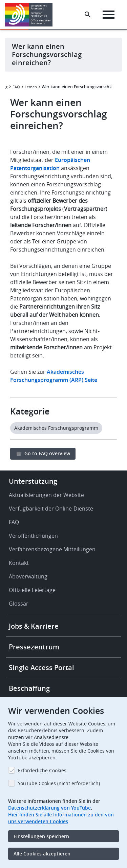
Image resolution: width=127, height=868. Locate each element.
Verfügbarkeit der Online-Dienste (51, 509)
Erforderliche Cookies (42, 770)
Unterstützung (33, 481)
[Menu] (109, 15)
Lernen (31, 87)
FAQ (16, 87)
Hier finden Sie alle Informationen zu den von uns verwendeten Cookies (61, 818)
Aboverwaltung (28, 576)
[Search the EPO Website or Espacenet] (88, 15)
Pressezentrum (34, 647)
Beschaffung (29, 688)
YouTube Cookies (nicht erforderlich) (59, 783)
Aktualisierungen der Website (46, 495)
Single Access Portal (41, 668)
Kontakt (19, 563)
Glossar (19, 604)
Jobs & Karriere (34, 626)
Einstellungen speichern (41, 836)
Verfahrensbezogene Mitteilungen (52, 549)
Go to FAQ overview (47, 453)
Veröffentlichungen (33, 536)
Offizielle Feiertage (32, 590)
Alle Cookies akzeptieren (42, 854)
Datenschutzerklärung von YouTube (49, 808)
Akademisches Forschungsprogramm (56, 428)
